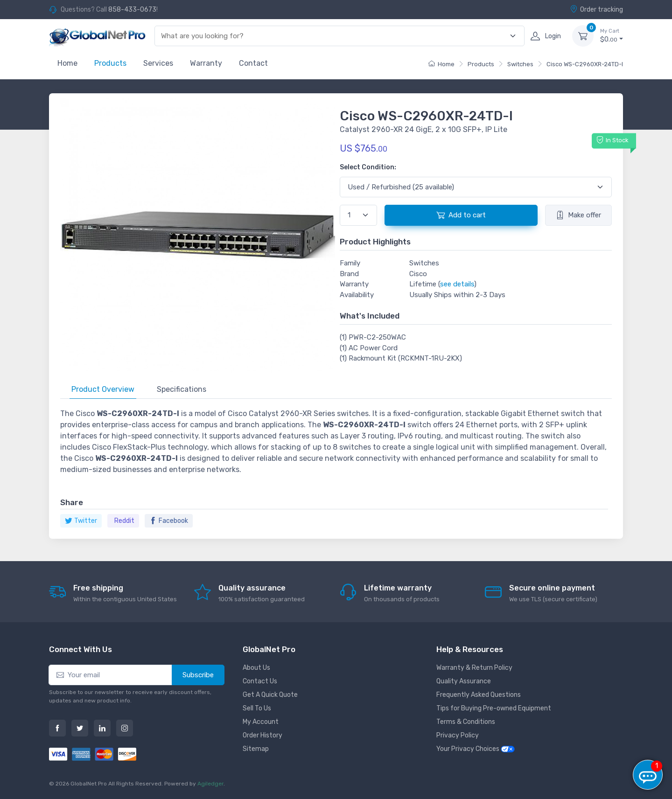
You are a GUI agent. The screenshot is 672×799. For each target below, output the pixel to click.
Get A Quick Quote (270, 695)
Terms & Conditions (466, 722)
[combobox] (334, 36)
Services (158, 63)
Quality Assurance (464, 681)
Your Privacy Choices (476, 749)
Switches (520, 64)
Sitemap (256, 749)
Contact (253, 63)
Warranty (206, 63)
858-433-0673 (132, 10)
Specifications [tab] (182, 389)
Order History (262, 735)
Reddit (124, 521)
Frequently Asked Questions (479, 695)
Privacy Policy (458, 735)
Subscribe (198, 675)
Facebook (169, 521)
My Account (261, 722)
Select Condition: (368, 167)
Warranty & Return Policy (474, 668)
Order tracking (596, 9)
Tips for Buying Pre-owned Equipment (494, 708)
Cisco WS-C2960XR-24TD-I (585, 64)
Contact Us (260, 681)
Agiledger (210, 784)
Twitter (81, 521)
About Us (256, 668)
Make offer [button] (578, 215)
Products (110, 63)
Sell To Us (257, 708)
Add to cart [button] (461, 215)
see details (457, 284)
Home (67, 63)
